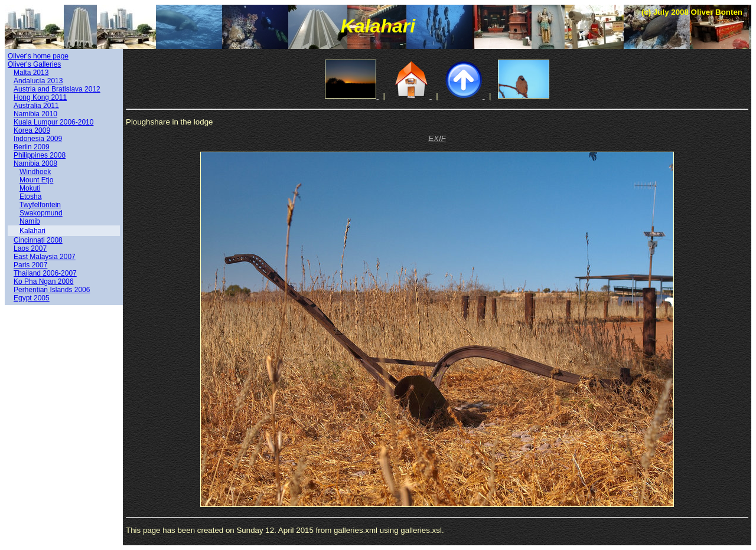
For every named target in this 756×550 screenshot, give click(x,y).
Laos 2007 (30, 248)
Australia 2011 (36, 106)
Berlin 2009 (32, 147)
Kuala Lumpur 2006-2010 (53, 122)
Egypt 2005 (32, 298)
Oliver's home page (38, 56)
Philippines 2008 (40, 155)
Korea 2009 (32, 130)
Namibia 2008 (35, 163)
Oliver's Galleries (34, 64)
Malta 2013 (31, 73)
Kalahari (32, 231)
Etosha (30, 197)
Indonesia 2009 (38, 139)
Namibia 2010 (35, 114)
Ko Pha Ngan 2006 (43, 281)
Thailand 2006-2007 (45, 273)
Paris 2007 (30, 265)
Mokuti (30, 188)
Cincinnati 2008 (38, 240)
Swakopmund (41, 213)
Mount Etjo (36, 180)
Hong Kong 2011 (40, 97)
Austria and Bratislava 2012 (57, 89)
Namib (30, 221)
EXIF (437, 138)
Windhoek (35, 172)
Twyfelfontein (40, 205)
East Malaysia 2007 (45, 257)
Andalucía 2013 (38, 81)
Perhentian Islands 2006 (52, 290)
